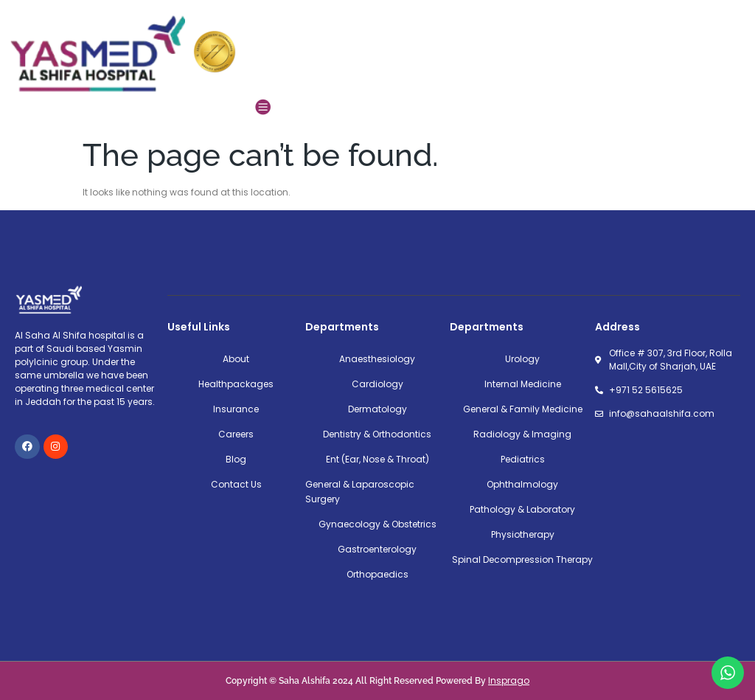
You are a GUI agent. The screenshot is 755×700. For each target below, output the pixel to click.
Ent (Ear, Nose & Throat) (377, 459)
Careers (236, 434)
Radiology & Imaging (522, 434)
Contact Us (236, 484)
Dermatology (377, 409)
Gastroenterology (377, 549)
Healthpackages (236, 384)
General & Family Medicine (523, 409)
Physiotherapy (523, 534)
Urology (522, 359)
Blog (236, 459)
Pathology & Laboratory (522, 509)
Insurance (236, 409)
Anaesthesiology (377, 359)
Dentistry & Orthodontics (377, 434)
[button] (263, 107)
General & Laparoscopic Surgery (360, 492)
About (236, 359)
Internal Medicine (523, 384)
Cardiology (377, 384)
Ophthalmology (522, 484)
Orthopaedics (377, 574)
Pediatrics (523, 459)
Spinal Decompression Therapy (522, 559)
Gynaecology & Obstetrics (377, 524)
